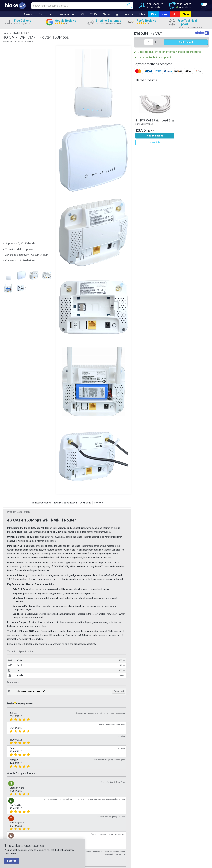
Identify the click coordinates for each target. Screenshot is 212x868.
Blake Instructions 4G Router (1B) (31, 691)
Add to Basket (186, 42)
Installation (67, 14)
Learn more (10, 853)
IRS (82, 14)
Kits (154, 14)
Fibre (142, 14)
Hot (175, 14)
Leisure (128, 14)
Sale (186, 14)
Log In (157, 7)
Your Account (155, 4)
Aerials (28, 14)
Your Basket (183, 4)
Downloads (85, 503)
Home (6, 33)
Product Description (41, 503)
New (164, 14)
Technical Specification (65, 503)
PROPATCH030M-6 (144, 124)
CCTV (93, 14)
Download (119, 691)
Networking (110, 14)
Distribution (46, 14)
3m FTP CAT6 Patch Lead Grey (155, 120)
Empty (189, 7)
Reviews (98, 503)
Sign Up (150, 7)
